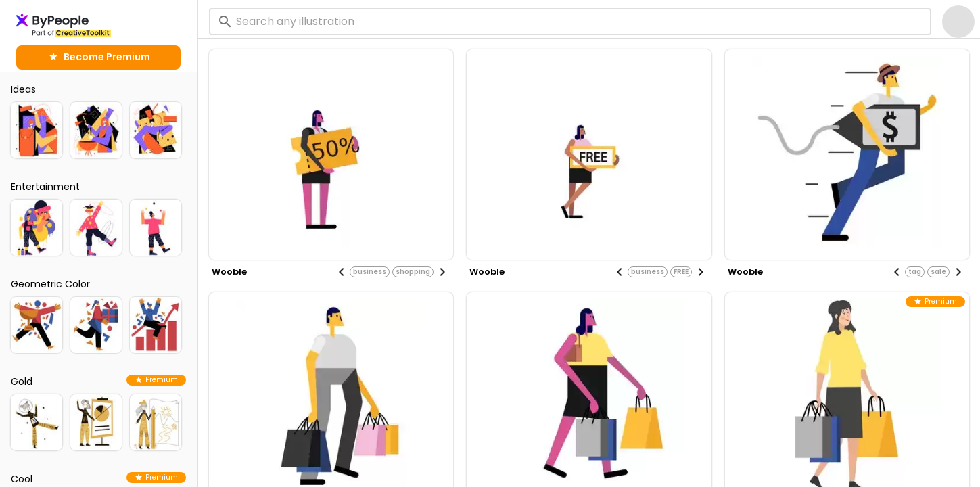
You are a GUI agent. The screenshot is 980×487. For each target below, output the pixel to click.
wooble (229, 272)
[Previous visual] (342, 272)
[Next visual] (442, 272)
